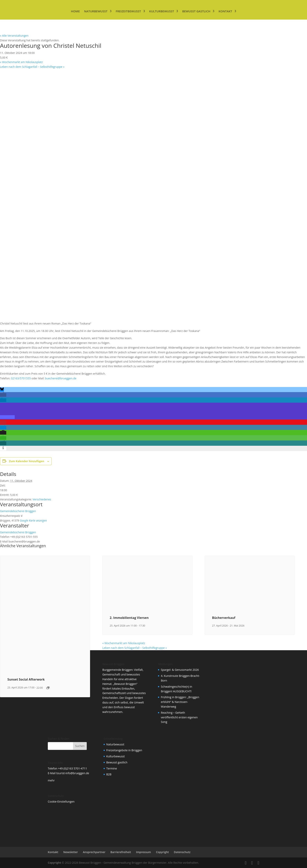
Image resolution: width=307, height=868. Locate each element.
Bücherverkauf (224, 618)
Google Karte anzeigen (33, 520)
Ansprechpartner (94, 852)
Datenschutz (182, 852)
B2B (109, 774)
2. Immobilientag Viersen (129, 618)
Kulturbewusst (162, 11)
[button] (2, 390)
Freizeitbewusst (128, 11)
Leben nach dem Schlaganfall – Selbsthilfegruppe (32, 67)
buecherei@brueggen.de (61, 378)
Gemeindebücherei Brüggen (18, 511)
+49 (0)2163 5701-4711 (72, 768)
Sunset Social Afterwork (26, 679)
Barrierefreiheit (121, 852)
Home (75, 11)
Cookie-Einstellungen (61, 802)
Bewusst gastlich (196, 11)
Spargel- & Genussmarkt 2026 (180, 670)
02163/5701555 (21, 378)
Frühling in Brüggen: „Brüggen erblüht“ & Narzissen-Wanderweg (180, 702)
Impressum (144, 852)
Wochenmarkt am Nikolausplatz (21, 62)
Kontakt (225, 11)
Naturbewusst (96, 11)
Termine (112, 768)
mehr (51, 780)
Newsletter (70, 852)
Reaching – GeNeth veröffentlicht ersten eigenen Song (179, 717)
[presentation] (45, 667)
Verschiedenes (42, 499)
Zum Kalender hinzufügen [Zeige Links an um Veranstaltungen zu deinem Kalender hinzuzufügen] (27, 461)
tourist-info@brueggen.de (73, 773)
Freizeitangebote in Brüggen (124, 750)
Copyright (163, 852)
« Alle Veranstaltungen (14, 36)
